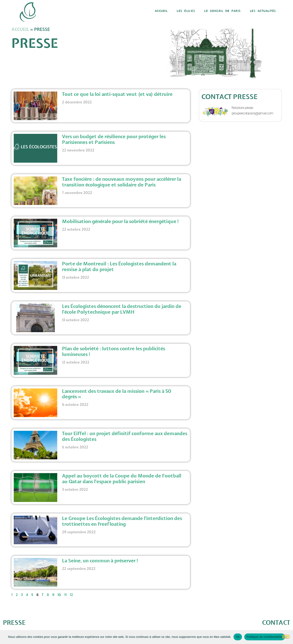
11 (65, 595)
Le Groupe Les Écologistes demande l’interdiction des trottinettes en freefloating (122, 521)
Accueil (161, 11)
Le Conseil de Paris (222, 11)
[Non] (286, 637)
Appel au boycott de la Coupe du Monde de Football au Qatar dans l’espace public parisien (122, 479)
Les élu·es (186, 11)
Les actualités (263, 11)
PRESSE (14, 623)
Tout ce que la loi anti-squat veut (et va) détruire (118, 94)
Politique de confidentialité (265, 637)
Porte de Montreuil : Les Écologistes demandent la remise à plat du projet (119, 267)
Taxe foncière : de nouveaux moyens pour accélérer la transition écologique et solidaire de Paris (122, 182)
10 (59, 595)
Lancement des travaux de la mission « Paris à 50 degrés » (117, 394)
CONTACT (276, 623)
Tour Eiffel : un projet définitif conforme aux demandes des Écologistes (125, 437)
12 (71, 595)
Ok (238, 637)
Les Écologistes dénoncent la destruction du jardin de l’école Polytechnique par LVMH (122, 309)
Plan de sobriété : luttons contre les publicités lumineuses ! (114, 352)
